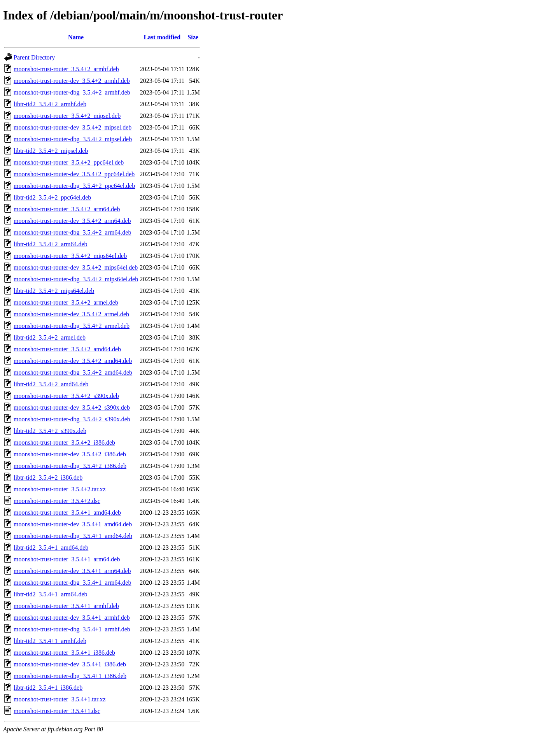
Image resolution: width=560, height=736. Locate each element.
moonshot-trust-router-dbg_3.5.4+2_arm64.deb (72, 232)
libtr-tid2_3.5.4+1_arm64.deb (51, 594)
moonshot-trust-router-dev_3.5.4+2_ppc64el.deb (74, 174)
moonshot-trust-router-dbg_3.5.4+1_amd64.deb (73, 536)
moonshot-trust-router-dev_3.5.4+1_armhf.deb (72, 618)
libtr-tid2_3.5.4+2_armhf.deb (50, 104)
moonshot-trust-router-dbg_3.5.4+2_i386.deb (70, 466)
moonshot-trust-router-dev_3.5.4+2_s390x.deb (72, 407)
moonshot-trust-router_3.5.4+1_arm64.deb (67, 559)
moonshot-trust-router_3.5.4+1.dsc (57, 711)
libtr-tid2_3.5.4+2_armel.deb (50, 337)
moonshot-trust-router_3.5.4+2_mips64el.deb (70, 256)
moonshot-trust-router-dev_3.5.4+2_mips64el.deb (76, 267)
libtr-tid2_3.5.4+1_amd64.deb (51, 548)
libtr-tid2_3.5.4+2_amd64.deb (51, 384)
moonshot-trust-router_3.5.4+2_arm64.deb (67, 209)
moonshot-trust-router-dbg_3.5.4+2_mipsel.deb (73, 139)
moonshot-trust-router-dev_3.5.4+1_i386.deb (70, 664)
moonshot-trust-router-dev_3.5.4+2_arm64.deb (72, 221)
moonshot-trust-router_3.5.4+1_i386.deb (64, 653)
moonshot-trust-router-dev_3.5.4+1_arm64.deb (72, 571)
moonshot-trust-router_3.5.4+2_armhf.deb (66, 69)
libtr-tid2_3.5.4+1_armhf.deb (50, 641)
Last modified (162, 37)
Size (193, 37)
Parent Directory (34, 57)
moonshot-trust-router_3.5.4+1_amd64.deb (67, 513)
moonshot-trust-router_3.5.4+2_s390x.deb (66, 396)
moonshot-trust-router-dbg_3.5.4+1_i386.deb (70, 676)
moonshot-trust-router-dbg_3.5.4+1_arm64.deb (72, 583)
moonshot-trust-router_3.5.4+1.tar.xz (60, 699)
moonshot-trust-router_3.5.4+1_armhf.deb (66, 606)
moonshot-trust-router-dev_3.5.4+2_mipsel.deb (73, 127)
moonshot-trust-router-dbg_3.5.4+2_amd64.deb (73, 372)
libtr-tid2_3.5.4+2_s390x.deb (50, 431)
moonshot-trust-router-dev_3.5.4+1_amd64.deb (73, 524)
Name (76, 37)
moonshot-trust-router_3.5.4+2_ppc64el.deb (69, 162)
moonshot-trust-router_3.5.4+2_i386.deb (64, 442)
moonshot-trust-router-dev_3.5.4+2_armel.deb (71, 314)
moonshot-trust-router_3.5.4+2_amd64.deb (67, 349)
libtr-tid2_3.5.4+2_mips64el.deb (54, 291)
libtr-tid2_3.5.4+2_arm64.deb (51, 244)
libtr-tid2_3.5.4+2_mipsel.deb (51, 151)
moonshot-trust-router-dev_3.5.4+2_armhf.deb (72, 81)
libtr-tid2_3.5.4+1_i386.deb (48, 688)
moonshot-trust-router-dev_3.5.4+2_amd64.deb (73, 361)
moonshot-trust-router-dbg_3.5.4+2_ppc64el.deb (74, 186)
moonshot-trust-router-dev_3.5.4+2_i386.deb (70, 454)
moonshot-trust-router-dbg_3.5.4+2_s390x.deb (72, 419)
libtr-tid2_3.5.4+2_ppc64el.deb (52, 197)
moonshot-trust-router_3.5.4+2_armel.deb (66, 302)
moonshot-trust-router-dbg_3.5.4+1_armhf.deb (72, 629)
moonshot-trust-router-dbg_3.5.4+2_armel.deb (72, 326)
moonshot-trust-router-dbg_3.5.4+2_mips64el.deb (76, 279)
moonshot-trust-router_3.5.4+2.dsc (57, 501)
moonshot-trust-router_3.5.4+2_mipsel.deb (67, 116)
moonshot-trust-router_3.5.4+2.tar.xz (60, 489)
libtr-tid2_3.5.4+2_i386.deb (48, 478)
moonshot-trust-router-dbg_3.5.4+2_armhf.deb (72, 92)
